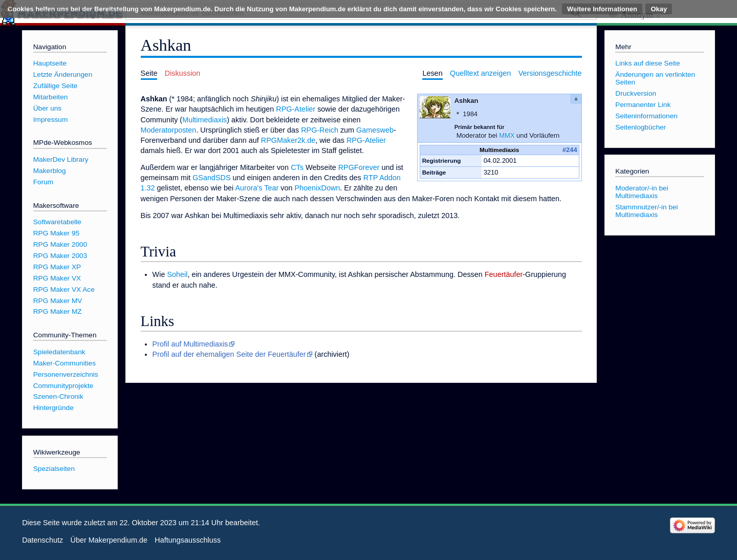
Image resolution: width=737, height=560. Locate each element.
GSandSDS (211, 178)
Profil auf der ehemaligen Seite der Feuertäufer (229, 354)
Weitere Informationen (602, 9)
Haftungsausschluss (188, 540)
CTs (297, 167)
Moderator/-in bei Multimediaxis (642, 192)
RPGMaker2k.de (288, 140)
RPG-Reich (320, 130)
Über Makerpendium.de (109, 540)
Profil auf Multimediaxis (190, 344)
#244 (570, 150)
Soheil (177, 274)
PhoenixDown (317, 188)
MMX (507, 135)
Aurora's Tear (257, 188)
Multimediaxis (204, 120)
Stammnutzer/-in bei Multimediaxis (646, 211)
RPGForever (359, 167)
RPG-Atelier (296, 109)
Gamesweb (375, 130)
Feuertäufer (504, 274)
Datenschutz (42, 540)
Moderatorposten (169, 130)
